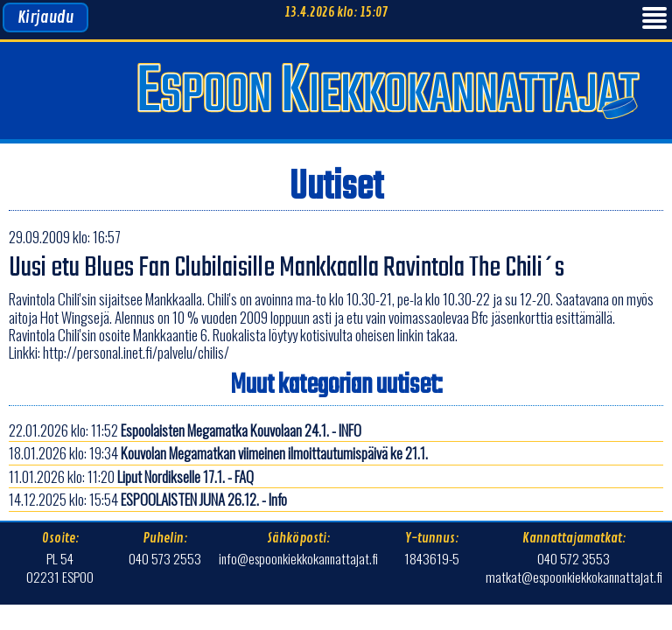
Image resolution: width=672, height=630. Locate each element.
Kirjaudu (45, 17)
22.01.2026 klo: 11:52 (185, 430)
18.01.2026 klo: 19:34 (218, 453)
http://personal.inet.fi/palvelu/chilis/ (136, 352)
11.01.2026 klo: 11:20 (131, 476)
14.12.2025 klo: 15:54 (148, 499)
